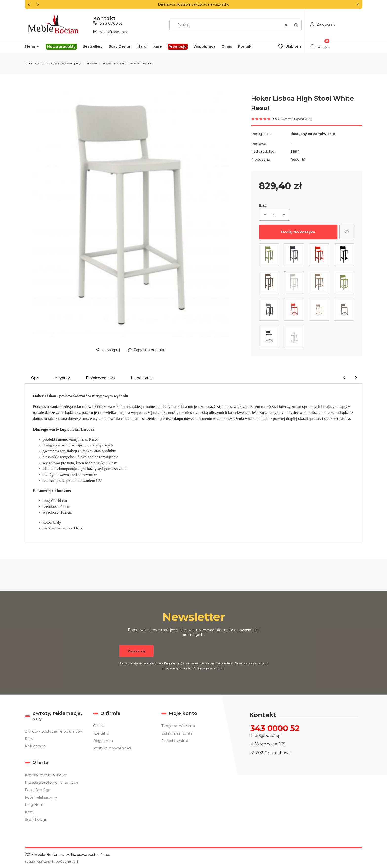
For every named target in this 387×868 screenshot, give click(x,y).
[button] (358, 5)
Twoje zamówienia (178, 726)
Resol (296, 159)
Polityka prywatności (112, 748)
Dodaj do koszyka (298, 232)
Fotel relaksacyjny (41, 797)
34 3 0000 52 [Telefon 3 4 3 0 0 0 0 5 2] (111, 23)
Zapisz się (136, 651)
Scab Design (36, 820)
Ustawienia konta (177, 733)
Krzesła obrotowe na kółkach (51, 783)
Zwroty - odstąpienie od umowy (54, 731)
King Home (35, 805)
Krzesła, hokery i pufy (66, 63)
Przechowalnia (175, 741)
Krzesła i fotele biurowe (46, 775)
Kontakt (100, 733)
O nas (98, 726)
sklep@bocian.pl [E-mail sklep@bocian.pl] (114, 32)
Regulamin (172, 663)
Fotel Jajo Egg (38, 790)
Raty (29, 739)
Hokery (92, 63)
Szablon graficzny (51, 861)
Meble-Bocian (35, 63)
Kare (29, 812)
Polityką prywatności (209, 668)
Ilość (263, 205)
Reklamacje (35, 746)
